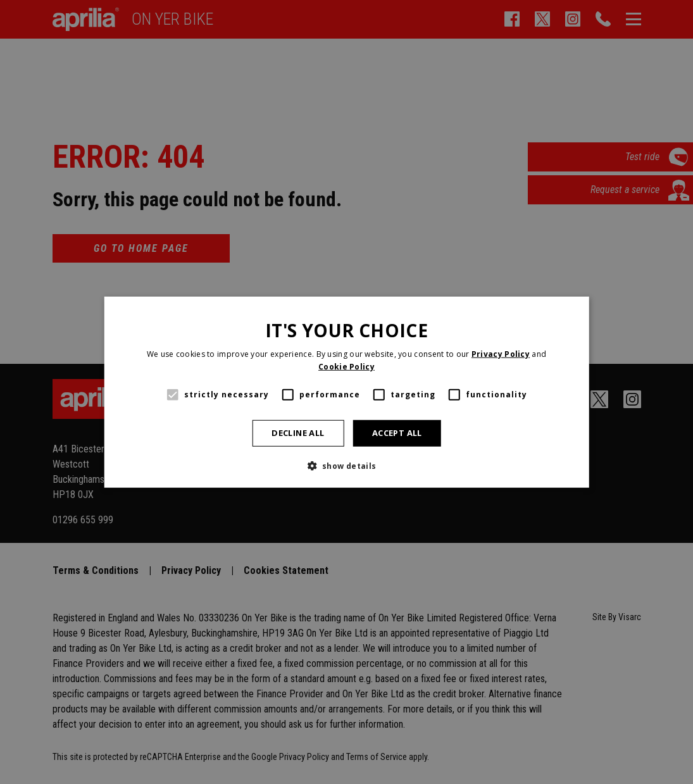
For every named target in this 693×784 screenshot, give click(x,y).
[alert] (346, 392)
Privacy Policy (501, 354)
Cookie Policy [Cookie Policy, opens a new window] (346, 366)
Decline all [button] (298, 433)
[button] (346, 466)
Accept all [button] (397, 433)
